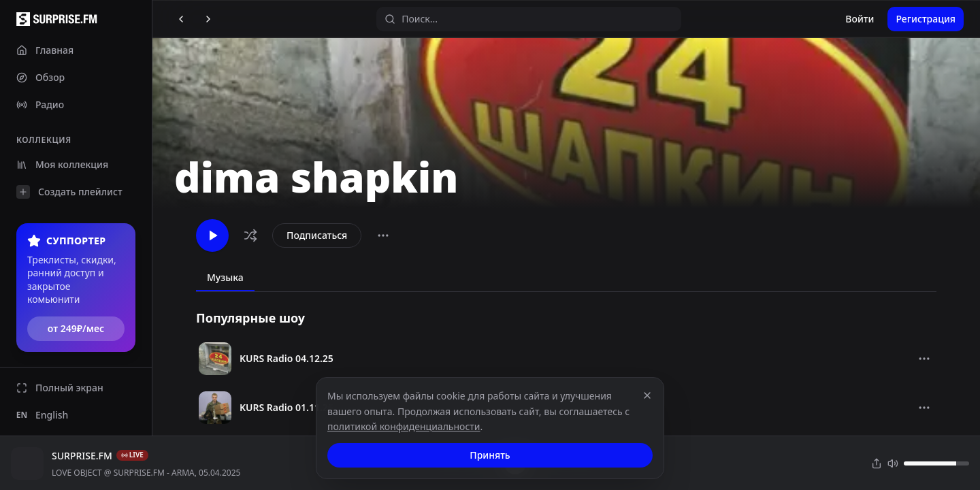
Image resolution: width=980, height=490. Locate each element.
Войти (860, 19)
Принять (490, 455)
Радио (40, 104)
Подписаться (317, 235)
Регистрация (926, 19)
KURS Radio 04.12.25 (287, 358)
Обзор (40, 77)
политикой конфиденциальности (404, 426)
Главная (45, 50)
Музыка (225, 277)
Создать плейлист (69, 192)
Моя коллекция (62, 164)
